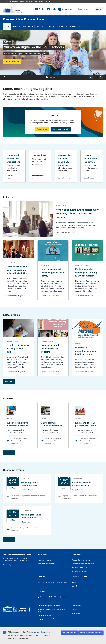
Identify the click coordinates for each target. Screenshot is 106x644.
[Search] (99, 9)
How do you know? (43, 1)
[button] (40, 9)
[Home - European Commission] (18, 609)
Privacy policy (76, 606)
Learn (38, 26)
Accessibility (7, 565)
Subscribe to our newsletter (46, 564)
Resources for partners (45, 615)
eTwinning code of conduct (80, 567)
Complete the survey (12, 62)
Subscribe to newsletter (61, 129)
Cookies (74, 609)
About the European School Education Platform (53, 582)
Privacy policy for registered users (83, 564)
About (15, 26)
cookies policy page (41, 632)
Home (7, 26)
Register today (42, 129)
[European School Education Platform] (16, 10)
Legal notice (76, 613)
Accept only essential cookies (91, 633)
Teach (49, 26)
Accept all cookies (69, 633)
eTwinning (74, 26)
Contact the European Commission (49, 606)
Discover (27, 26)
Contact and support (44, 560)
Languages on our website (46, 619)
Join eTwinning (64, 178)
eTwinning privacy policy (80, 571)
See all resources (91, 178)
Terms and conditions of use (81, 560)
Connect (61, 26)
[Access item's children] (20, 26)
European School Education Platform (18, 554)
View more (8, 381)
